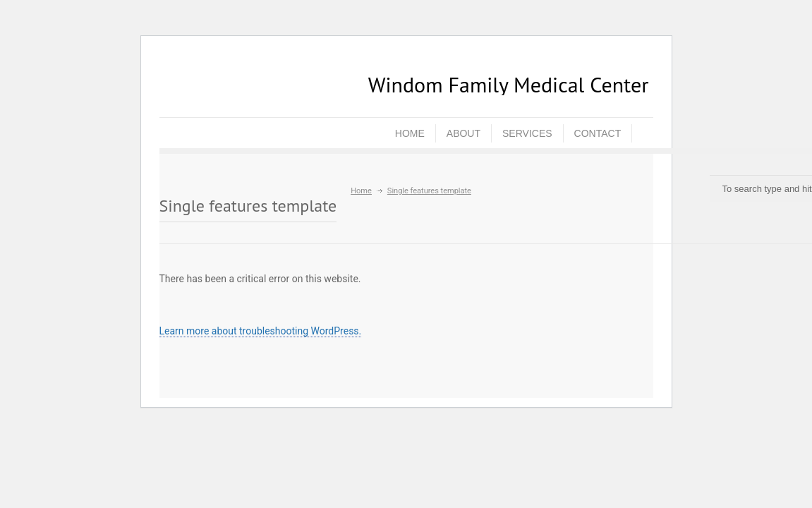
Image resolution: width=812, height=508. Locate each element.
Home (361, 191)
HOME (410, 133)
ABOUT (463, 133)
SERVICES (527, 133)
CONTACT (598, 133)
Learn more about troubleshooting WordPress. (261, 331)
